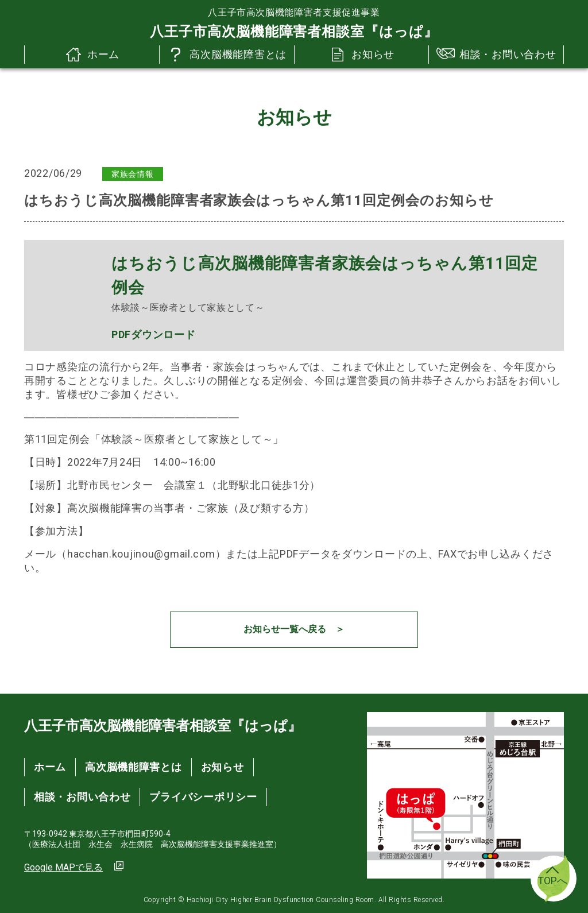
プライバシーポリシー (203, 797)
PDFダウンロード (153, 334)
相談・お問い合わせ (496, 55)
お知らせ (361, 55)
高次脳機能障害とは (226, 55)
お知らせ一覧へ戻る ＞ (294, 629)
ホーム (92, 55)
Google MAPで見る (63, 867)
